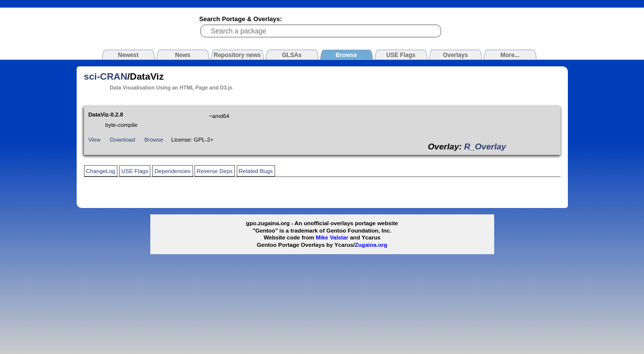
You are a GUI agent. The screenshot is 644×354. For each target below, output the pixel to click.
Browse (154, 140)
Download (123, 140)
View (95, 140)
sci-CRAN (106, 76)
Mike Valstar (332, 237)
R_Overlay (485, 147)
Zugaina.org (371, 245)
